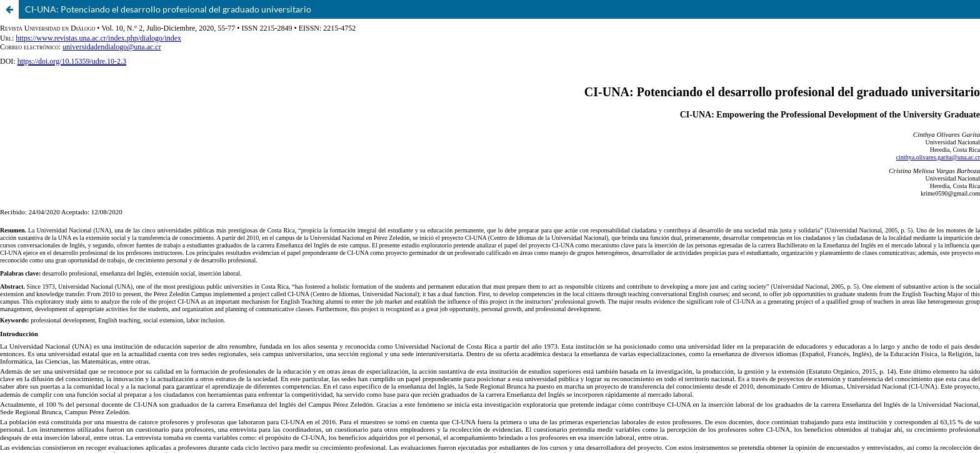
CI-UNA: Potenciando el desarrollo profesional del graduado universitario (168, 9)
